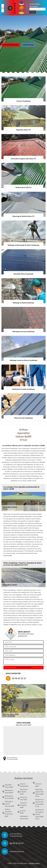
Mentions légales (34, 863)
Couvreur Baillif (23, 812)
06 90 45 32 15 (15, 8)
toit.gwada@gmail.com (17, 851)
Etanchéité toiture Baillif (9, 786)
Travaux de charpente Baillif (23, 805)
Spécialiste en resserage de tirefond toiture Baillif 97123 (39, 814)
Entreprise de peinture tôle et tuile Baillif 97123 (39, 803)
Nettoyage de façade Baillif (9, 792)
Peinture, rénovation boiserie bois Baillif (9, 813)
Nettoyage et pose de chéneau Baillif (9, 804)
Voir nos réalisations (11, 45)
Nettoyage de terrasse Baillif (9, 797)
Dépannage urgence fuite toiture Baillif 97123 (39, 793)
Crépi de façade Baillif (24, 785)
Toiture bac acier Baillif (24, 798)
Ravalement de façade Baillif (24, 792)
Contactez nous (28, 45)
